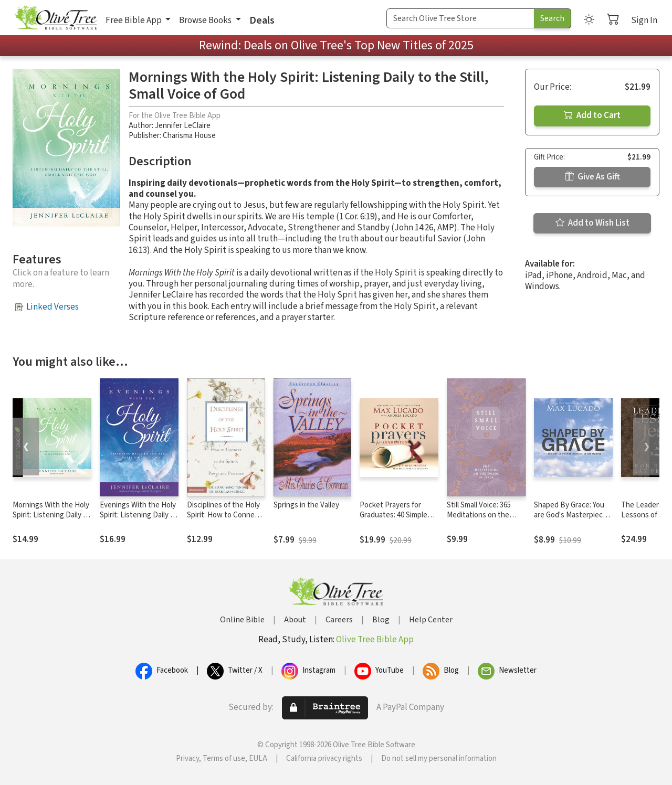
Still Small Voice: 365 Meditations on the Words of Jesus (479, 515)
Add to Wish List (592, 223)
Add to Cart (592, 115)
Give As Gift (592, 177)
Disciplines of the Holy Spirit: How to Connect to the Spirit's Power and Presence (224, 520)
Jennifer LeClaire (183, 126)
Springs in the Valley (306, 505)
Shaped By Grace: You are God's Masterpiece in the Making (570, 515)
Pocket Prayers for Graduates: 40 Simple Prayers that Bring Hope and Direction (393, 520)
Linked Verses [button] (52, 307)
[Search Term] (460, 18)
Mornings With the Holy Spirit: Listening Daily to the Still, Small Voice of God (51, 520)
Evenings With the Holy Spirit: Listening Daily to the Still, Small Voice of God (139, 520)
